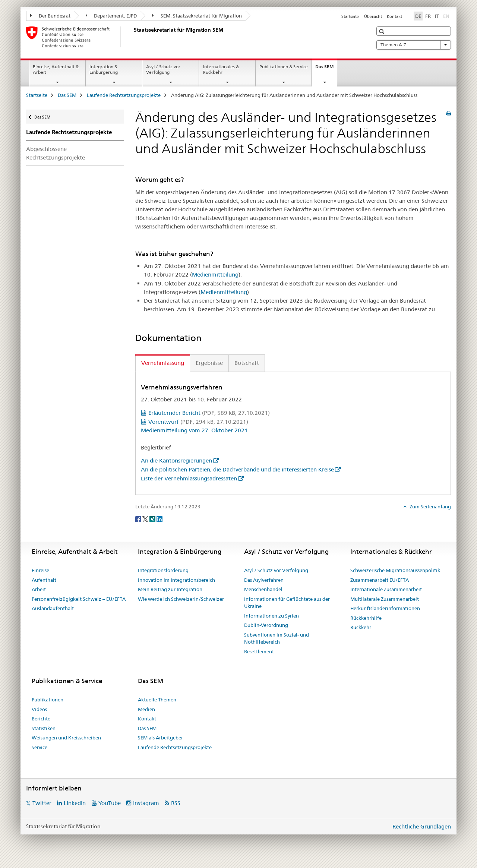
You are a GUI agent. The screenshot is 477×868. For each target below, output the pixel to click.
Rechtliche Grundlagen (422, 826)
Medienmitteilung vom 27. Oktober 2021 (194, 430)
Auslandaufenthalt (53, 608)
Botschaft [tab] (247, 363)
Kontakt (394, 16)
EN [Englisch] (447, 16)
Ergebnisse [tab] (209, 363)
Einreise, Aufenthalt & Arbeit (56, 69)
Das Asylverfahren (264, 580)
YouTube (110, 803)
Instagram (146, 803)
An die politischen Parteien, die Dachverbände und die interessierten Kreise (237, 469)
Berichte (41, 719)
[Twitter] (146, 519)
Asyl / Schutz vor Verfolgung (163, 69)
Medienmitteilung (215, 274)
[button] (383, 31)
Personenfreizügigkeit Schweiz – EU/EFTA (79, 599)
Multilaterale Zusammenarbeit (385, 599)
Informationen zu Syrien (271, 616)
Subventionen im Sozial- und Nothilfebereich (277, 638)
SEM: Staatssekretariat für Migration (197, 16)
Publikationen (48, 700)
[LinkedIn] (159, 519)
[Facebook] (139, 519)
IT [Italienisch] (437, 16)
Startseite (350, 16)
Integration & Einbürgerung (104, 69)
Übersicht (373, 16)
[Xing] (153, 519)
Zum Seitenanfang (430, 506)
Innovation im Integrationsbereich (176, 580)
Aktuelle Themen (157, 700)
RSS (176, 803)
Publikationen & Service (284, 67)
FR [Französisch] (428, 16)
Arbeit (39, 589)
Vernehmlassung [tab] (163, 363)
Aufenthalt (44, 580)
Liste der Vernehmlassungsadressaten (189, 478)
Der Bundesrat (50, 16)
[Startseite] (132, 37)
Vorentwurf (198, 422)
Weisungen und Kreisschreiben (66, 738)
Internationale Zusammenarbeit (386, 589)
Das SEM (326, 69)
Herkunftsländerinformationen (385, 608)
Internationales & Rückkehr (221, 69)
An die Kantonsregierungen (176, 460)
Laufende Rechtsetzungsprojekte (124, 95)
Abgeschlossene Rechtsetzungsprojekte (56, 153)
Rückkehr (361, 627)
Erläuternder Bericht (209, 413)
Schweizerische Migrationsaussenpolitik (395, 570)
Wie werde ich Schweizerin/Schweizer (181, 599)
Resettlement (259, 651)
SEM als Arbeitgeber (160, 738)
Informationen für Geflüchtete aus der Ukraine (287, 603)
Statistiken (44, 728)
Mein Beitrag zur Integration (170, 589)
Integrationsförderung (163, 570)
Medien (146, 709)
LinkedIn (75, 803)
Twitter (42, 803)
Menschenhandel (263, 589)
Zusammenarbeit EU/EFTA (380, 580)
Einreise (40, 570)
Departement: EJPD (111, 16)
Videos (39, 709)
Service (40, 747)
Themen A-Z (414, 45)
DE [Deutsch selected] (418, 16)
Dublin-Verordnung (266, 625)
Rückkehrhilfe (366, 618)
